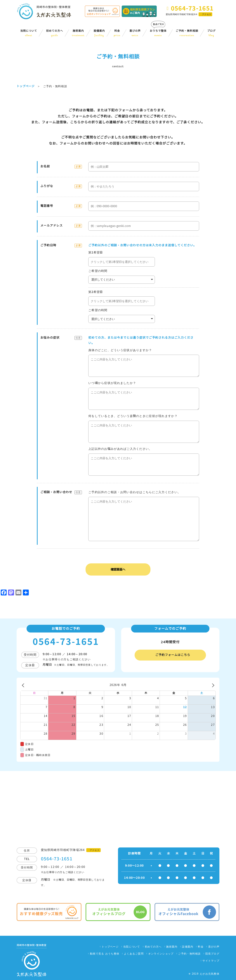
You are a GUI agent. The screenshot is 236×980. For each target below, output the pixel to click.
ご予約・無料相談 (187, 33)
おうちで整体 (158, 33)
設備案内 (99, 33)
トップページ (110, 947)
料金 (117, 33)
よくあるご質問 (134, 954)
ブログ (211, 33)
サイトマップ (211, 961)
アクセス (207, 14)
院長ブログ (212, 954)
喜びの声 (135, 33)
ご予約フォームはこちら (173, 655)
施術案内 (78, 33)
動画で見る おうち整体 (105, 954)
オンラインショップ (161, 954)
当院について (29, 33)
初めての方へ (55, 33)
